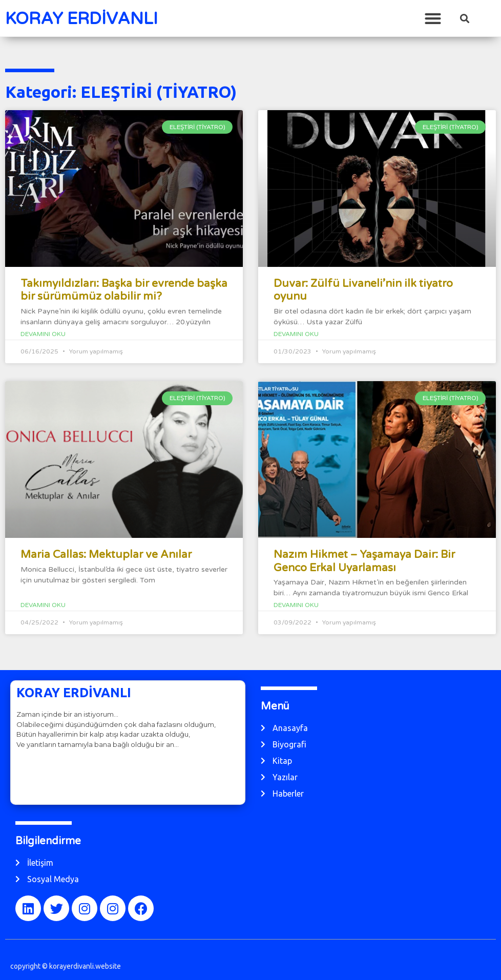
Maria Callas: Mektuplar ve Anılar (106, 555)
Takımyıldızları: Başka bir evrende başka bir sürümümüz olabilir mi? (124, 290)
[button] (433, 18)
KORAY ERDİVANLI (81, 19)
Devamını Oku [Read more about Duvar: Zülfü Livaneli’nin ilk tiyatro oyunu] (296, 334)
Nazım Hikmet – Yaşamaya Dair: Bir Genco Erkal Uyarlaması (364, 561)
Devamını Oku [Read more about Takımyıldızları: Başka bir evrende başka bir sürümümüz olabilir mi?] (43, 334)
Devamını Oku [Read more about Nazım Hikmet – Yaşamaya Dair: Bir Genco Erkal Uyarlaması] (296, 605)
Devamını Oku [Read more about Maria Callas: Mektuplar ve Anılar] (43, 605)
